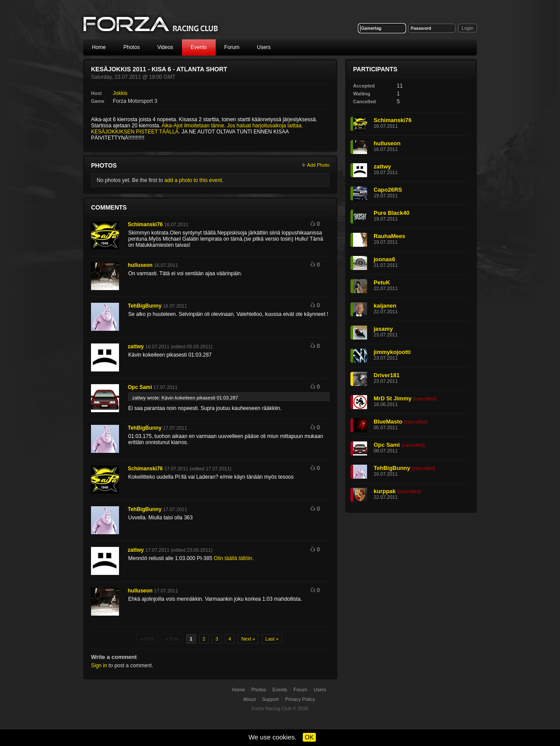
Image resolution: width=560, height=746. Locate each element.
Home (99, 47)
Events (199, 47)
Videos (165, 47)
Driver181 (387, 375)
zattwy (136, 347)
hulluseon (140, 265)
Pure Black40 (392, 213)
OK (309, 737)
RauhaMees (389, 236)
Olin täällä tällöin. (233, 558)
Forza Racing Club (151, 25)
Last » (272, 639)
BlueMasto (388, 422)
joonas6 (384, 259)
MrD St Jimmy (393, 398)
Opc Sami (140, 387)
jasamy (383, 329)
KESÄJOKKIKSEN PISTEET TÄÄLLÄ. (136, 132)
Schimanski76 (145, 224)
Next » (248, 639)
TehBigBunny (145, 306)
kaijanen (385, 306)
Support (271, 699)
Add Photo (318, 165)
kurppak (385, 491)
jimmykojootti (392, 352)
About (250, 699)
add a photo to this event (193, 180)
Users (264, 47)
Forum (232, 47)
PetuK (382, 282)
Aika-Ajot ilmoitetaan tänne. (193, 126)
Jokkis (120, 93)
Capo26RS (388, 190)
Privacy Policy (300, 699)
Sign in (99, 665)
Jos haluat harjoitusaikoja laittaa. (265, 126)
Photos (131, 47)
